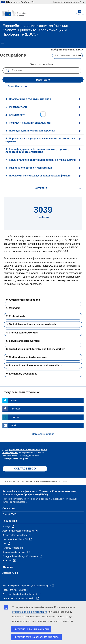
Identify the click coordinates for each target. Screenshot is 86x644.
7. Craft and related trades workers (26, 357)
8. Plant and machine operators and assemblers (34, 365)
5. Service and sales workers (23, 341)
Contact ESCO (9, 514)
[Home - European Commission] (17, 13)
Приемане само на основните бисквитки (36, 637)
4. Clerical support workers (22, 333)
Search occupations (42, 64)
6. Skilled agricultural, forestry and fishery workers (36, 349)
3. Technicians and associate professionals (31, 324)
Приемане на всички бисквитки (31, 629)
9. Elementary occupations (22, 374)
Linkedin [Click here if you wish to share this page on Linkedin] (15, 417)
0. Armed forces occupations (23, 300)
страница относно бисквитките (30, 612)
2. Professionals (16, 316)
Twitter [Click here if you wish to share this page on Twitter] (14, 400)
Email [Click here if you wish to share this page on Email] (14, 425)
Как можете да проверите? (69, 2)
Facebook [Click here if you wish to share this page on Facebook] (16, 409)
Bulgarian (80, 13)
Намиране (43, 80)
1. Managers (13, 308)
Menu (3, 42)
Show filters (15, 86)
